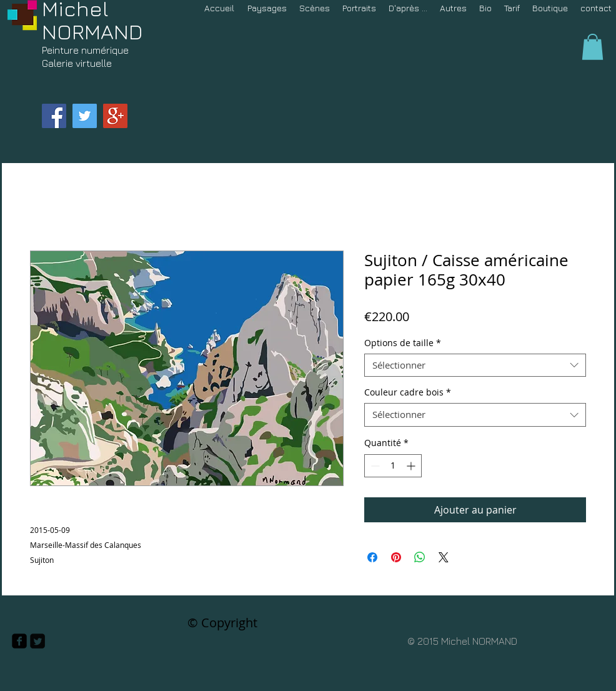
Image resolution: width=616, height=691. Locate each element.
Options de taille (403, 343)
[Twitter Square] (37, 641)
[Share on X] (444, 557)
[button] (593, 47)
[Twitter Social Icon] (85, 116)
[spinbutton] (393, 466)
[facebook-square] (19, 641)
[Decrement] (374, 466)
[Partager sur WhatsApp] (420, 557)
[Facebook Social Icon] (54, 116)
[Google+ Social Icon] (115, 116)
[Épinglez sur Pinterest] (396, 557)
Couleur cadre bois (408, 392)
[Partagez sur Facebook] (372, 557)
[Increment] (412, 466)
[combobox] (475, 365)
